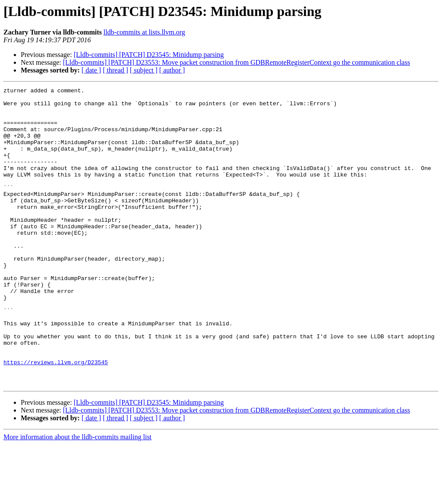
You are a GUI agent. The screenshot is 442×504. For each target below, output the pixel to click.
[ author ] (172, 70)
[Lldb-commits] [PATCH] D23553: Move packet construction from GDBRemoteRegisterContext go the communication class (237, 62)
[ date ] (91, 70)
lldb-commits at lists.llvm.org (144, 32)
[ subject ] (144, 70)
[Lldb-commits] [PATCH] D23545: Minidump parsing (149, 55)
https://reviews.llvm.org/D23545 (56, 418)
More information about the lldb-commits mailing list (77, 496)
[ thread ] (115, 70)
